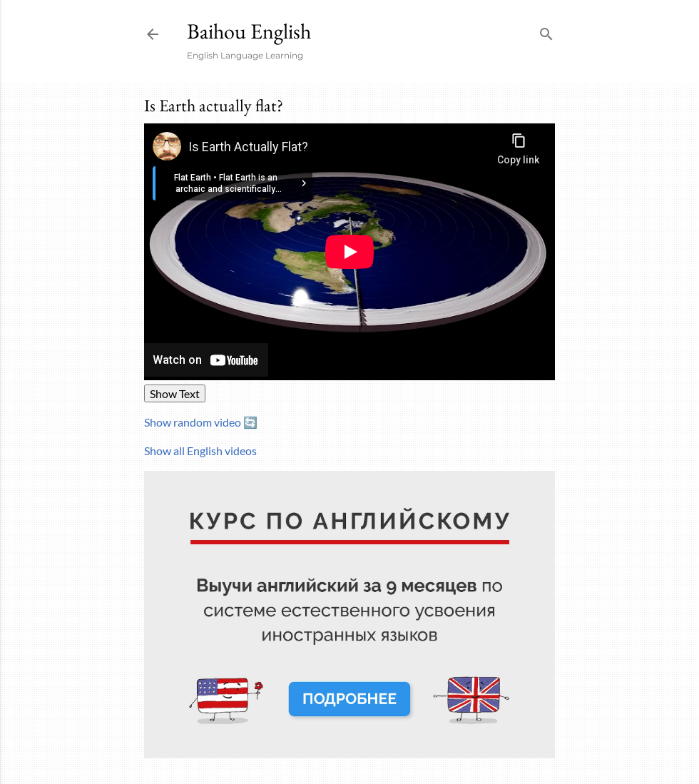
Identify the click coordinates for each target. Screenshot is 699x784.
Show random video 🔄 (201, 422)
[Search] (546, 31)
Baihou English (249, 31)
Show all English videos (200, 450)
